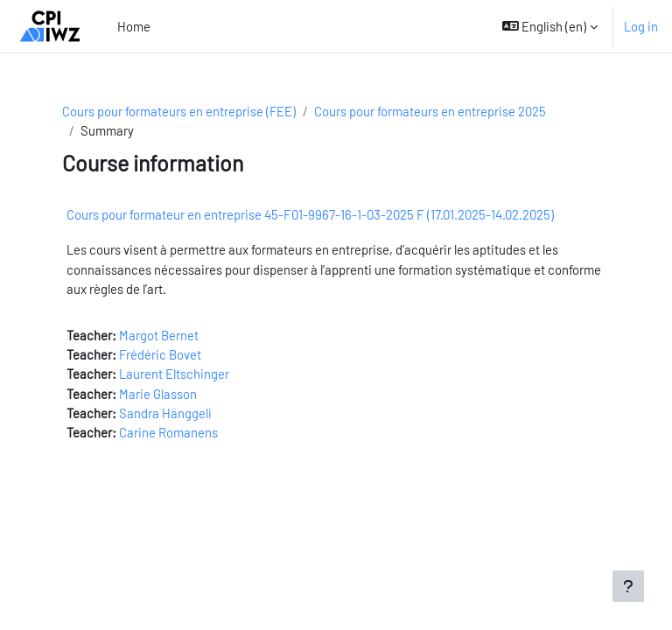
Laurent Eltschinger (174, 374)
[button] (550, 26)
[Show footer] (628, 586)
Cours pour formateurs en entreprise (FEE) (179, 111)
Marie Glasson (158, 394)
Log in (641, 26)
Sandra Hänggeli (165, 413)
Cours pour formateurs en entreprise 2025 (430, 111)
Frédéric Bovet (160, 354)
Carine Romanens (168, 432)
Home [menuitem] (134, 26)
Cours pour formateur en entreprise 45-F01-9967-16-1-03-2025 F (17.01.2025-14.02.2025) (310, 214)
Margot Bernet (159, 335)
